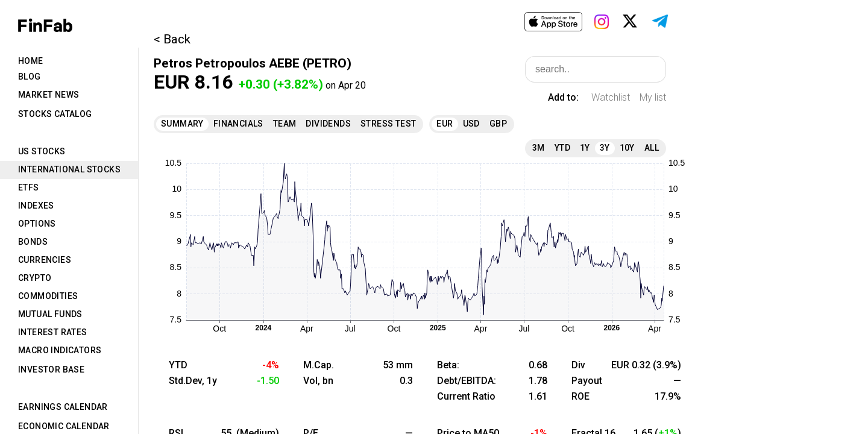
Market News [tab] (49, 95)
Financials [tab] (238, 124)
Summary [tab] (182, 124)
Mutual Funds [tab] (50, 314)
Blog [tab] (30, 77)
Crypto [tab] (35, 278)
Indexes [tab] (36, 206)
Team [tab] (285, 124)
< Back (172, 39)
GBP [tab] (498, 124)
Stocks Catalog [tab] (55, 114)
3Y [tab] (605, 148)
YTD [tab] (562, 148)
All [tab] (652, 148)
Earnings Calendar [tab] (63, 407)
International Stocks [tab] (69, 169)
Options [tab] (37, 224)
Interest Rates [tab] (53, 332)
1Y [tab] (585, 148)
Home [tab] (31, 61)
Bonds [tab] (33, 242)
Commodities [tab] (48, 296)
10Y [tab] (627, 148)
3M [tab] (539, 148)
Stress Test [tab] (388, 124)
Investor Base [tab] (51, 370)
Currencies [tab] (45, 260)
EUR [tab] (445, 124)
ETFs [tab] (29, 187)
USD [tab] (471, 124)
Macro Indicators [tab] (60, 350)
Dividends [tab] (328, 124)
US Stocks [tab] (42, 151)
